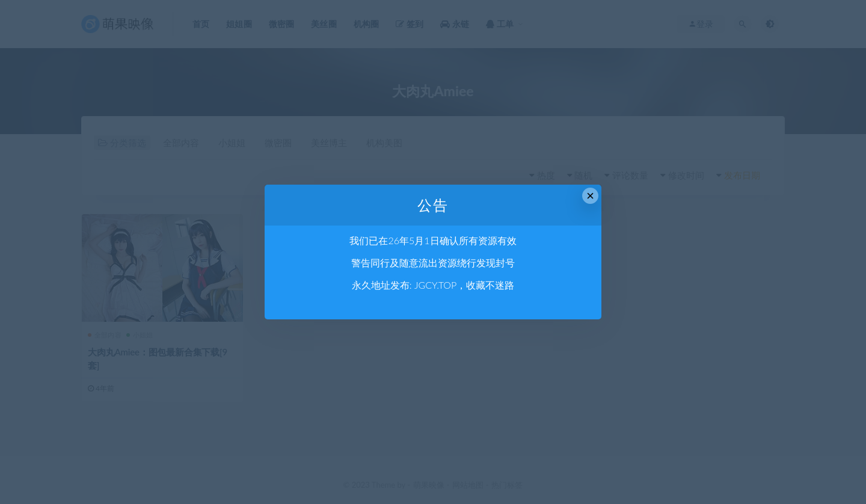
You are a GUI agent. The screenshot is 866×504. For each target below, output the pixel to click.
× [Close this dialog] (590, 196)
